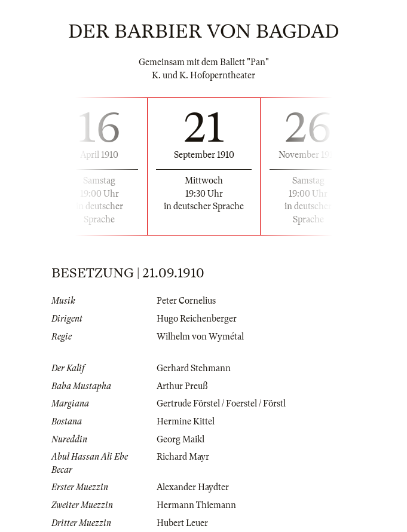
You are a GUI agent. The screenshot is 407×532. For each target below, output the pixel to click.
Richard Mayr (183, 457)
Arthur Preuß (182, 386)
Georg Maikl (180, 439)
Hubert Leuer (182, 523)
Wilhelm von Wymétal (200, 337)
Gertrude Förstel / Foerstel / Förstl (221, 403)
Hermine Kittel (186, 421)
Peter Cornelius (186, 301)
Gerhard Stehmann (194, 368)
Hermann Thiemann (196, 505)
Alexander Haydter (193, 487)
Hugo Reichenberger (197, 319)
